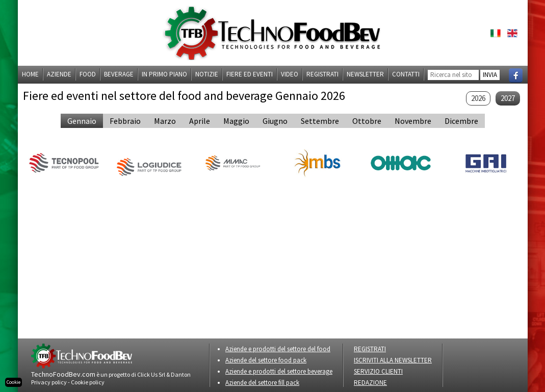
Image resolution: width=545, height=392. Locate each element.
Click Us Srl (151, 374)
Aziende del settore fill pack (262, 383)
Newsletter (365, 74)
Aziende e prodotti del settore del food (278, 349)
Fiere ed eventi (250, 74)
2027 (508, 98)
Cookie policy (88, 382)
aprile (200, 121)
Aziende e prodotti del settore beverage (279, 371)
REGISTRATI (370, 349)
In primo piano (164, 74)
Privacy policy (49, 382)
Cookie (14, 382)
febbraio (125, 121)
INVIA (490, 75)
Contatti (406, 74)
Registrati (322, 74)
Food (88, 74)
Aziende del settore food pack (266, 360)
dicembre (461, 121)
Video (290, 74)
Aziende (59, 74)
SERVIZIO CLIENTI (378, 371)
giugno (275, 121)
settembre (320, 121)
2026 (478, 98)
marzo (165, 121)
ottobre (367, 121)
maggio (236, 121)
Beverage (119, 74)
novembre (413, 121)
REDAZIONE (370, 383)
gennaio (82, 121)
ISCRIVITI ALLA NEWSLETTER (393, 360)
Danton (181, 374)
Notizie (207, 74)
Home (30, 74)
